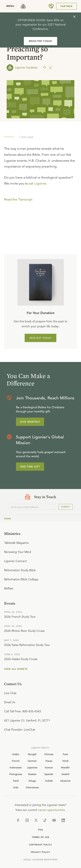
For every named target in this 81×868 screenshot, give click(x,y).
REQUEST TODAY (40, 338)
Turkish (49, 781)
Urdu (16, 787)
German (32, 761)
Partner (66, 6)
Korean (49, 767)
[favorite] (45, 68)
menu (10, 6)
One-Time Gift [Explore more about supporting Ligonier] (30, 467)
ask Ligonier (37, 183)
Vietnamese (32, 787)
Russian (32, 774)
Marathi (65, 767)
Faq (41, 830)
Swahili (65, 774)
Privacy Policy (40, 852)
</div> (40, 214)
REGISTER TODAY (41, 41)
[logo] (23, 6)
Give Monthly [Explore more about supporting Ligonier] (30, 422)
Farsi (65, 754)
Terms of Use (41, 837)
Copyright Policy (40, 845)
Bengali (32, 754)
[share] (50, 68)
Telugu (32, 781)
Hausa (49, 761)
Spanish (49, 774)
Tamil (16, 781)
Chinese (49, 754)
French (16, 761)
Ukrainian (65, 781)
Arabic (16, 754)
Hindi (65, 761)
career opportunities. (52, 810)
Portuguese (16, 774)
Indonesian (16, 767)
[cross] (74, 17)
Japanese (32, 767)
